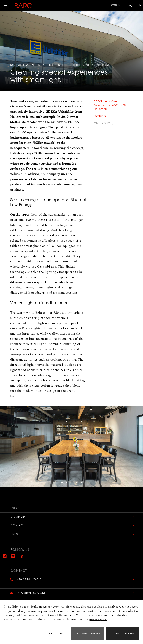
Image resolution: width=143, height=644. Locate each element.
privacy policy (99, 619)
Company (18, 517)
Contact (117, 5)
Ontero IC (102, 124)
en (140, 5)
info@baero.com (31, 593)
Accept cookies (122, 633)
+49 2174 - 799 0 (29, 580)
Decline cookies (88, 633)
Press (15, 535)
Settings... (57, 633)
